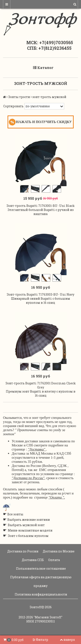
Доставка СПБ (33, 560)
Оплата (54, 560)
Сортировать (13, 106)
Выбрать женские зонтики (29, 520)
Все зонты (15, 514)
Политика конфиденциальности (41, 594)
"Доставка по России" (28, 478)
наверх (67, 640)
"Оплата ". (57, 497)
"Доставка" (37, 449)
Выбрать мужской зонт (26, 525)
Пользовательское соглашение (41, 568)
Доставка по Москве (58, 551)
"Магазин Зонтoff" (48, 617)
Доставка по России (23, 551)
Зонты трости (19, 97)
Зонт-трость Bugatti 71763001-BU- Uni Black (41, 206)
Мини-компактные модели (30, 530)
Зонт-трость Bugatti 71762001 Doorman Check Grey (41, 385)
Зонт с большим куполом (28, 536)
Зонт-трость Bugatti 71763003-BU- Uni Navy (40, 294)
